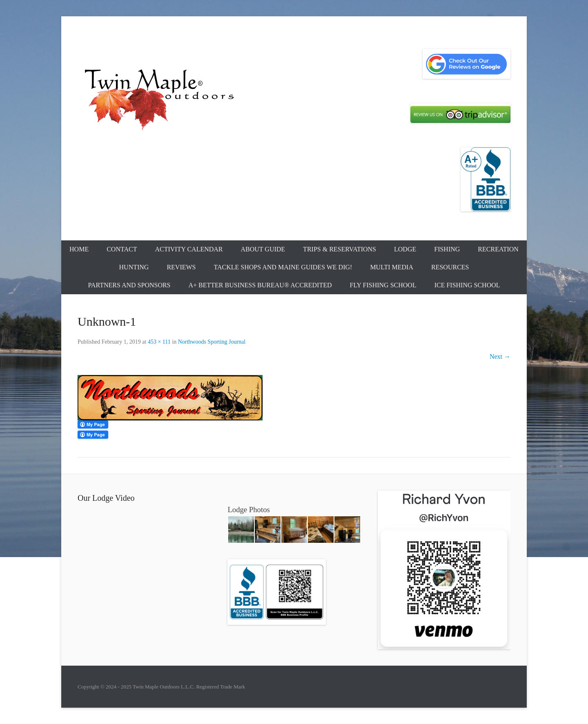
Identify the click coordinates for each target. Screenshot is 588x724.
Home (79, 249)
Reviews (181, 267)
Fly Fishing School (383, 285)
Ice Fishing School (467, 285)
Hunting (134, 267)
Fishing (447, 249)
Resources (450, 267)
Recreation (498, 249)
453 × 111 (159, 342)
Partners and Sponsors (129, 285)
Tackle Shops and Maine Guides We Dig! (283, 267)
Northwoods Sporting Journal (212, 342)
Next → (500, 356)
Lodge (405, 249)
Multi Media (392, 267)
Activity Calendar (189, 249)
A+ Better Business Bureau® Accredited (260, 285)
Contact (122, 249)
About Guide (263, 249)
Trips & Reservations (340, 249)
